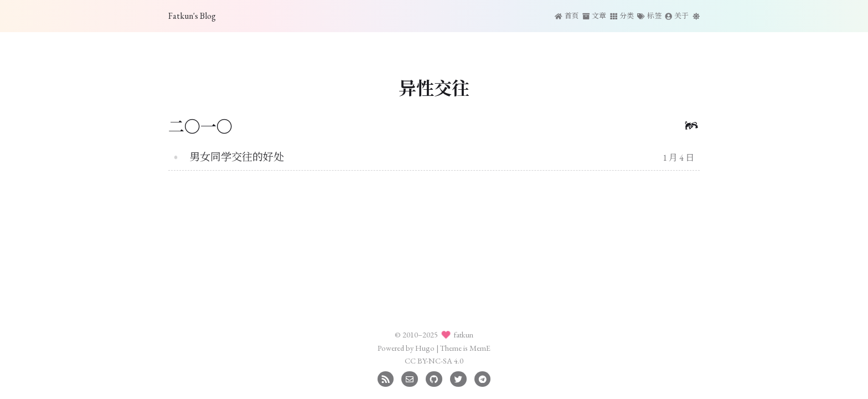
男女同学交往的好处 (237, 157)
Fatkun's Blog (192, 16)
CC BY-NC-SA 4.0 (434, 360)
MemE (480, 348)
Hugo (425, 348)
